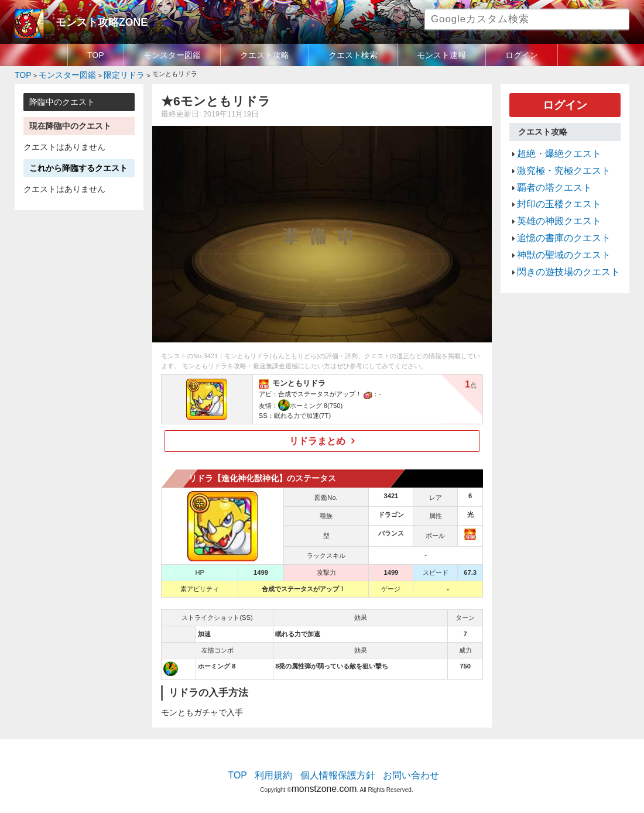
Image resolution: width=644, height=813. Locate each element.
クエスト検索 (353, 55)
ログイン (522, 55)
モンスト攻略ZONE (92, 20)
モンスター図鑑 (172, 55)
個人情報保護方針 (338, 769)
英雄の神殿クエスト (551, 202)
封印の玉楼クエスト (551, 188)
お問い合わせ (399, 769)
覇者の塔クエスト (547, 174)
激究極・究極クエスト (555, 160)
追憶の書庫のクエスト (555, 216)
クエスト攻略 (265, 55)
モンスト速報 (441, 55)
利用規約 (284, 769)
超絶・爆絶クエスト (551, 146)
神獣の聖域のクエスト (555, 230)
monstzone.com (324, 779)
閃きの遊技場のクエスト (559, 244)
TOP (96, 55)
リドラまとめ (318, 437)
